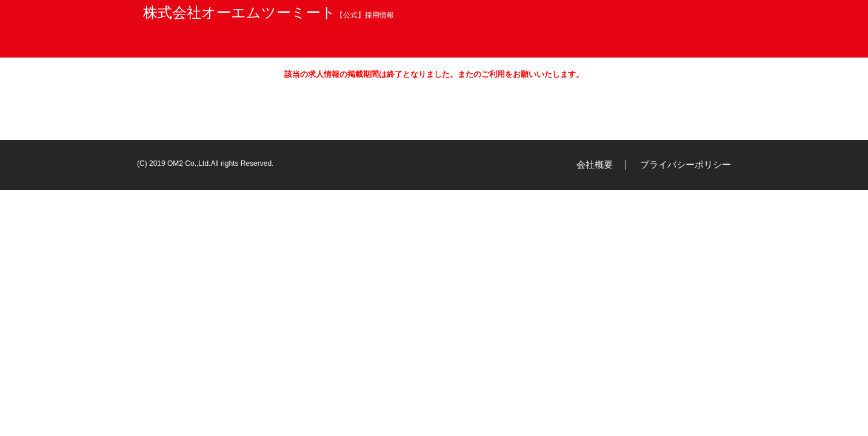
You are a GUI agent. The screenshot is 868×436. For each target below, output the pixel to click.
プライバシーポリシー (686, 164)
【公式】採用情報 (269, 15)
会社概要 (595, 164)
